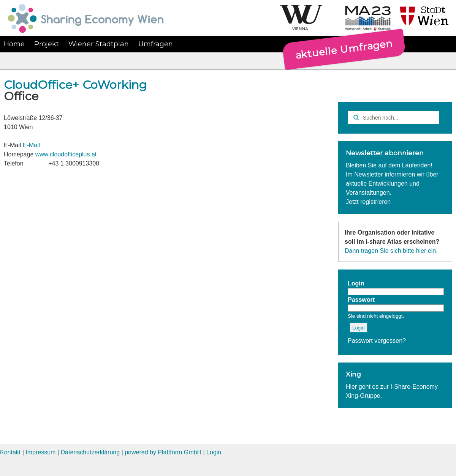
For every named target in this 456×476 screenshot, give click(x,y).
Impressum (40, 452)
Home (14, 44)
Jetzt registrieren (368, 202)
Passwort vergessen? (377, 341)
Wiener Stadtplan (99, 44)
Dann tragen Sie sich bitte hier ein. (391, 251)
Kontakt (10, 452)
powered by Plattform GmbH (163, 452)
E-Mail (31, 145)
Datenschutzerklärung (90, 452)
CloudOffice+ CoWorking (75, 85)
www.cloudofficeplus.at (66, 154)
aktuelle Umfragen (344, 49)
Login (214, 452)
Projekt (47, 44)
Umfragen (156, 44)
